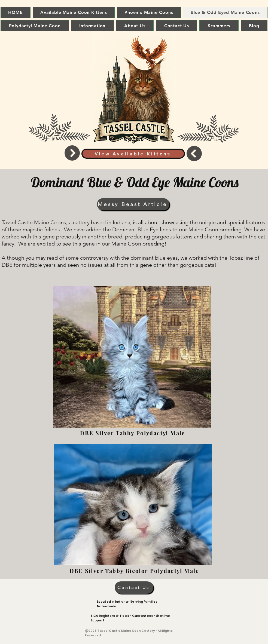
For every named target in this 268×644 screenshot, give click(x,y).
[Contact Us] (134, 588)
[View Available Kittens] (133, 154)
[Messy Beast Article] (133, 204)
